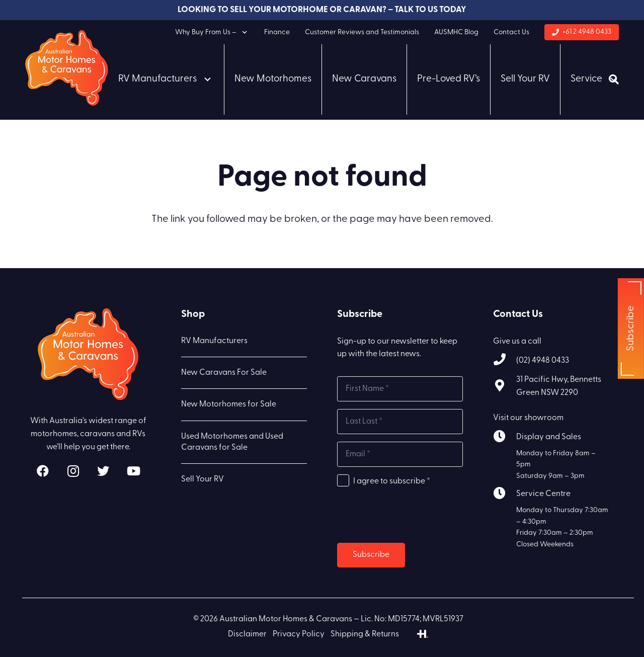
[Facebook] (43, 471)
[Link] (67, 68)
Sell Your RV (203, 479)
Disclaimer (247, 634)
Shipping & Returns (365, 634)
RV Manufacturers (214, 341)
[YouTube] (133, 471)
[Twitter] (103, 471)
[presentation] (414, 516)
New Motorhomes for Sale (229, 404)
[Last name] (400, 422)
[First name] (400, 389)
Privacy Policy (299, 634)
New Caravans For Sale (224, 373)
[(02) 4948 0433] (505, 361)
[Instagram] (73, 471)
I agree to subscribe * (392, 481)
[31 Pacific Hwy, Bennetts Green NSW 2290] (505, 387)
